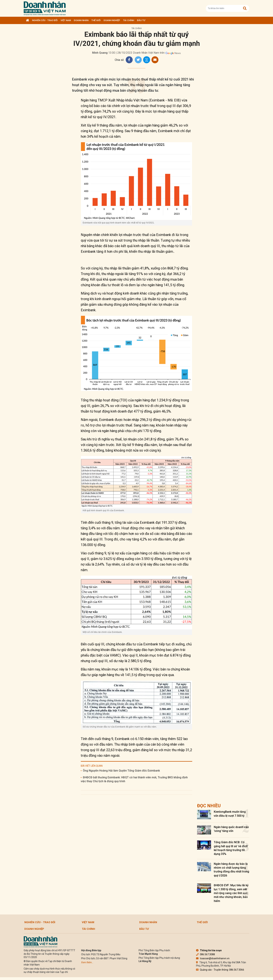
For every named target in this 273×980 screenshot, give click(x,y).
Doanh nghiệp (112, 20)
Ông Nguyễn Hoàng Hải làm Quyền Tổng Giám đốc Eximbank (121, 771)
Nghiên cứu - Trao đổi (45, 20)
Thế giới (96, 20)
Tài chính (129, 20)
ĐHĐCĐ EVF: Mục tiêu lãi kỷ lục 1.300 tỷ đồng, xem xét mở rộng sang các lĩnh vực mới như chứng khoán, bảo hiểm (231, 893)
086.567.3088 (205, 954)
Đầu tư (141, 20)
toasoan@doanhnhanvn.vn (213, 958)
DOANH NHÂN (81, 20)
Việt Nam (66, 20)
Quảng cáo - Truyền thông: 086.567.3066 (220, 970)
